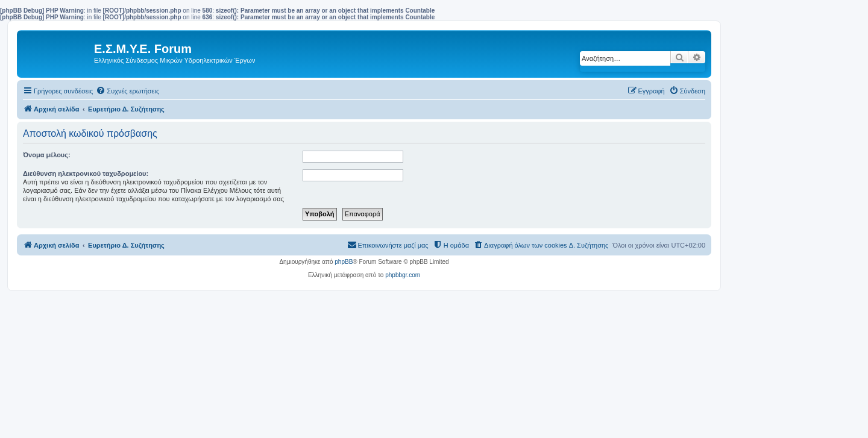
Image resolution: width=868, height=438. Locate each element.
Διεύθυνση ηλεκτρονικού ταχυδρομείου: (86, 174)
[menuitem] (127, 91)
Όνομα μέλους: (47, 155)
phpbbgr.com (403, 275)
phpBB (344, 262)
